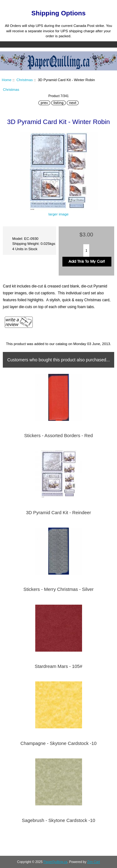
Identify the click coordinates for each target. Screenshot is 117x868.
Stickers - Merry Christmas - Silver (58, 589)
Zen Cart (94, 862)
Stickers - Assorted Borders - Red (58, 436)
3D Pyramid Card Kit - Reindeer (58, 513)
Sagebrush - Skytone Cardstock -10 (58, 820)
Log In (101, 4)
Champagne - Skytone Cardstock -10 (59, 743)
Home (81, 4)
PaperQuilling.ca (55, 862)
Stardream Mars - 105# (58, 666)
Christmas (25, 80)
